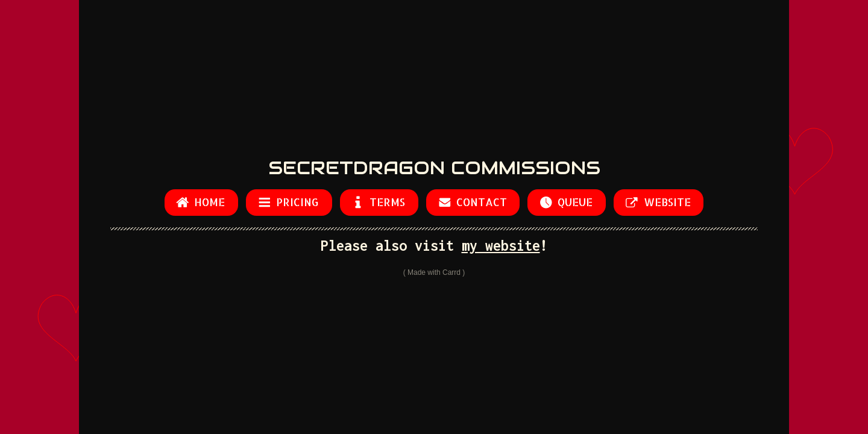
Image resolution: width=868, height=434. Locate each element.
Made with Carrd (434, 272)
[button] (201, 202)
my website (501, 246)
